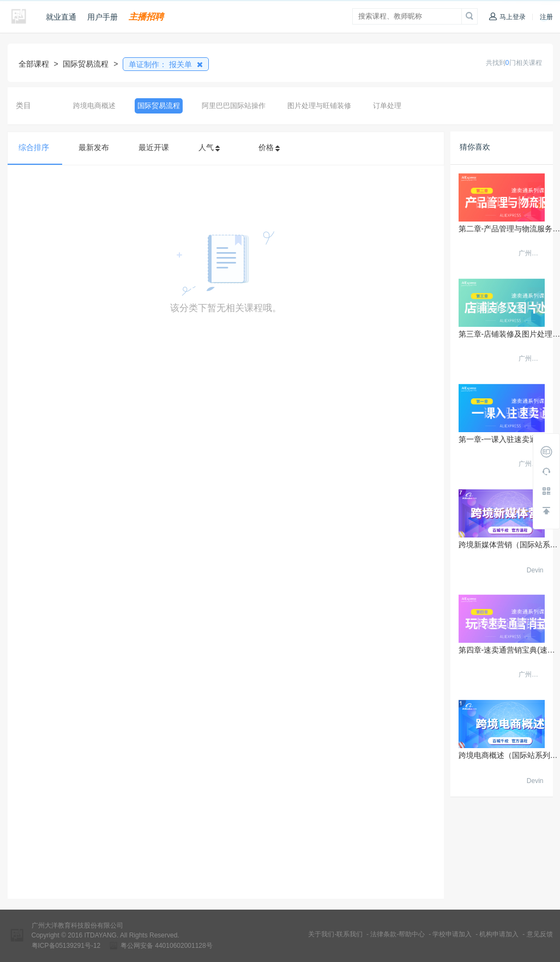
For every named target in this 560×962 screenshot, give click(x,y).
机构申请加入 (499, 934)
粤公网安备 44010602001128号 (167, 946)
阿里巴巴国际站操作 (234, 106)
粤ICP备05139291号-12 (66, 946)
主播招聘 (146, 17)
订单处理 (387, 106)
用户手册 (103, 17)
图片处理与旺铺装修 (319, 106)
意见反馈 (540, 934)
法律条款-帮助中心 (398, 934)
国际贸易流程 (159, 106)
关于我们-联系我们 (335, 934)
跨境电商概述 (94, 106)
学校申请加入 (452, 934)
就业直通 (61, 17)
